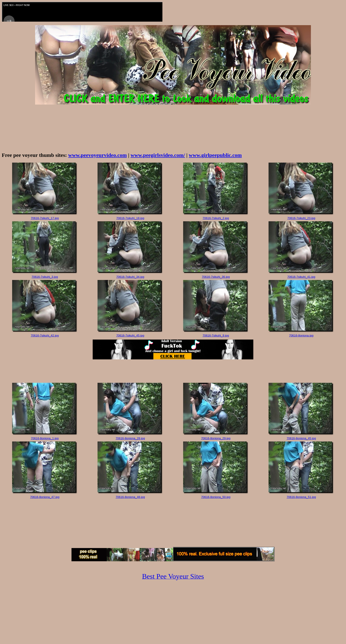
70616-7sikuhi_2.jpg (216, 218)
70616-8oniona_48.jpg (130, 497)
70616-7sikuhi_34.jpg (130, 277)
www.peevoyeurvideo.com (97, 155)
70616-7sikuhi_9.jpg (216, 335)
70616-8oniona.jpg (301, 335)
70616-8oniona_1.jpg (45, 438)
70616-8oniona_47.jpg (45, 497)
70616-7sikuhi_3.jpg (45, 277)
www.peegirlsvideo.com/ (158, 155)
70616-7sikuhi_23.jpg (301, 218)
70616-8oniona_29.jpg (216, 438)
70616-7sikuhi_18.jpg (130, 218)
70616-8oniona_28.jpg (130, 438)
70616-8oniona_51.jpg (301, 497)
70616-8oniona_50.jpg (216, 497)
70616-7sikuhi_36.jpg (216, 277)
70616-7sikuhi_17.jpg (45, 218)
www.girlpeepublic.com (215, 155)
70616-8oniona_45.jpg (301, 438)
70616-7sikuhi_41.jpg (301, 277)
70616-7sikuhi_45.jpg (130, 335)
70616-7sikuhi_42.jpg (45, 335)
